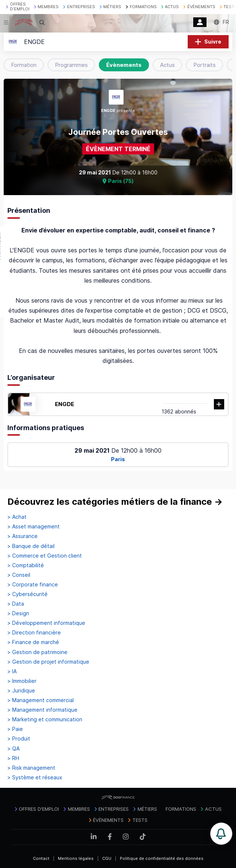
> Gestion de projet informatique (48, 662)
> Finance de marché (33, 642)
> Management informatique (42, 710)
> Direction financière (34, 633)
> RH (13, 758)
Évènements (124, 65)
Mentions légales (76, 858)
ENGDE (65, 404)
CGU (107, 858)
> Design (18, 613)
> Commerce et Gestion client (45, 556)
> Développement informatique (46, 623)
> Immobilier (22, 681)
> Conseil (19, 575)
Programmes (71, 65)
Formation (24, 65)
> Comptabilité (26, 565)
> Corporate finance (33, 585)
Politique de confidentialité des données (162, 858)
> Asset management (34, 527)
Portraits (204, 65)
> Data (16, 604)
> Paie (15, 729)
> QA (13, 749)
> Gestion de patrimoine (37, 652)
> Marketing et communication (45, 719)
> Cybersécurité (27, 594)
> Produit (19, 739)
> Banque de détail (31, 546)
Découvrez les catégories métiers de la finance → (115, 502)
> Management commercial (41, 700)
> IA (12, 671)
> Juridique (21, 691)
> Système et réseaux (35, 777)
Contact (41, 858)
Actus (167, 65)
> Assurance (22, 536)
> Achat (17, 517)
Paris (118, 459)
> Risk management (31, 768)
